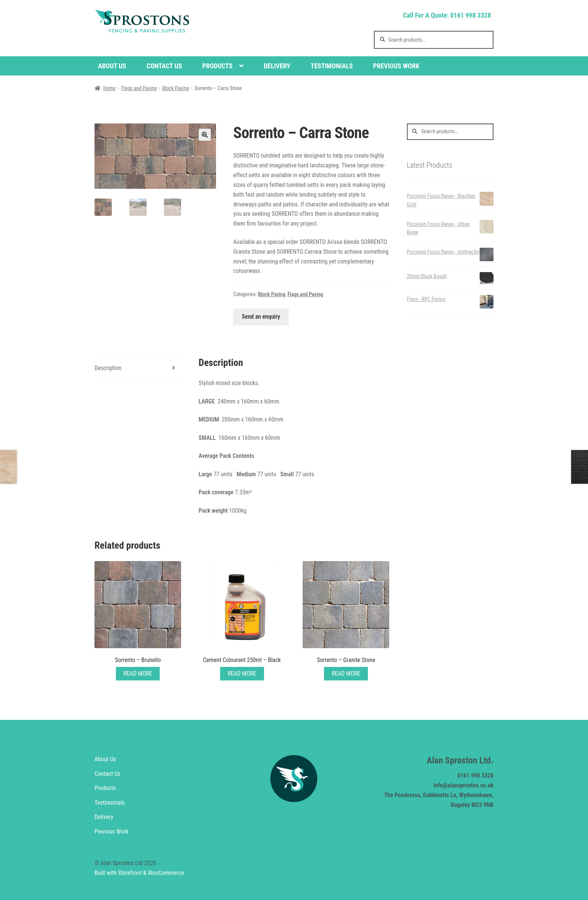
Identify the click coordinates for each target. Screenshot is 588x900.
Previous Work (396, 66)
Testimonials (332, 66)
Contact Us (164, 66)
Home (110, 88)
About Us (112, 66)
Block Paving (176, 88)
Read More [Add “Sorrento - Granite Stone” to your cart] (346, 673)
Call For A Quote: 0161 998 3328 (447, 15)
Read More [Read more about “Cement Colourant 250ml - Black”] (242, 673)
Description (108, 368)
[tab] (138, 368)
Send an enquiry (261, 317)
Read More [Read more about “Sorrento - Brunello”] (138, 673)
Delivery (277, 66)
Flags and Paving (139, 88)
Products (217, 66)
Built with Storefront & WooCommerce (139, 873)
